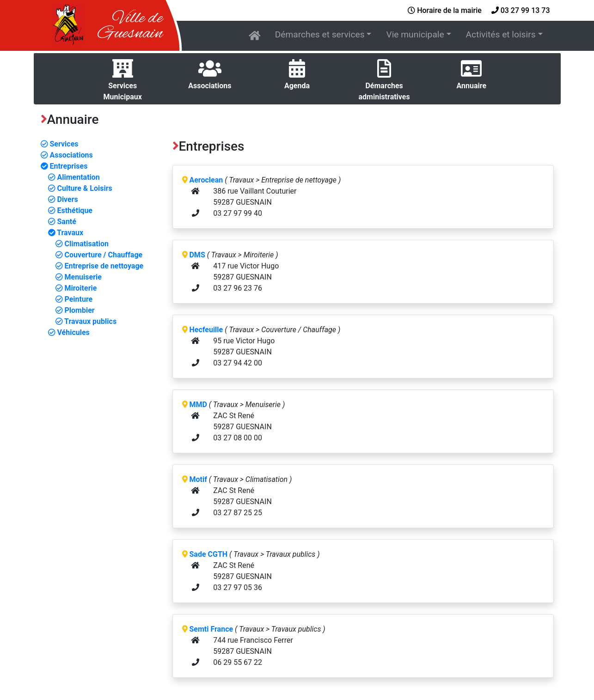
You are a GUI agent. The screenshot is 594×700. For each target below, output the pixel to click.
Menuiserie (79, 277)
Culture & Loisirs (80, 188)
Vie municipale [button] (415, 34)
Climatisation (82, 244)
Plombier (75, 310)
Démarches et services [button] (320, 34)
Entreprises (64, 166)
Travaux (66, 233)
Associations (67, 155)
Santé (62, 222)
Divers (63, 199)
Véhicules (69, 332)
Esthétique (70, 210)
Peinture (74, 299)
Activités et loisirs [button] (501, 34)
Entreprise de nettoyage (100, 266)
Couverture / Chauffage (99, 255)
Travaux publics (86, 321)
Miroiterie (76, 288)
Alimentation (74, 177)
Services (60, 144)
